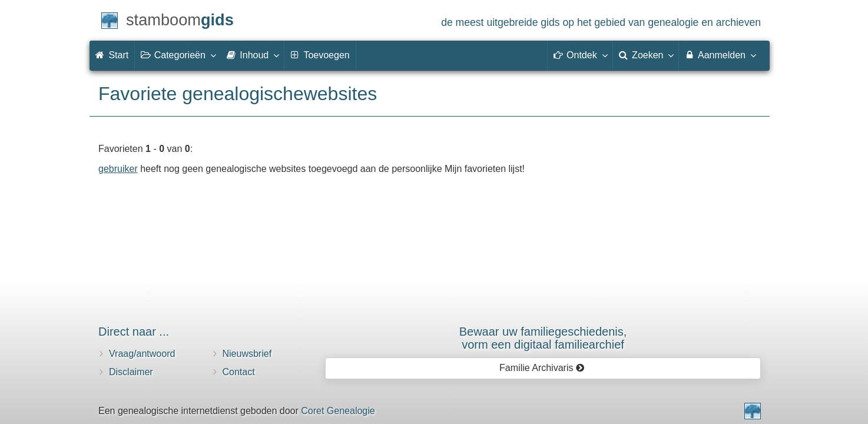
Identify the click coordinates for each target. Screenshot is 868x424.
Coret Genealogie (338, 411)
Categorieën (178, 55)
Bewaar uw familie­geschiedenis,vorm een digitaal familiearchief (543, 338)
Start (112, 55)
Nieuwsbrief (247, 354)
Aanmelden (720, 55)
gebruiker (118, 169)
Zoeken (646, 55)
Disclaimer (131, 372)
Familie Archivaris (542, 368)
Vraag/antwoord (142, 354)
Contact (239, 372)
